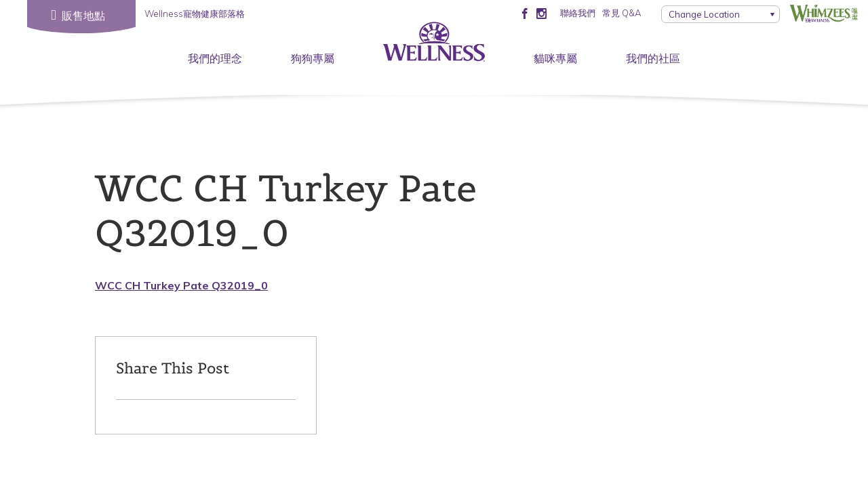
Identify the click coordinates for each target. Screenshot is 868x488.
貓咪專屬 (555, 58)
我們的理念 (215, 58)
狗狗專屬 (313, 58)
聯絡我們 (578, 13)
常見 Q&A (622, 13)
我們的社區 (653, 58)
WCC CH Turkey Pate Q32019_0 (181, 285)
